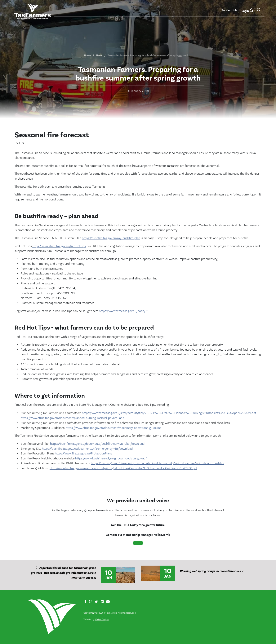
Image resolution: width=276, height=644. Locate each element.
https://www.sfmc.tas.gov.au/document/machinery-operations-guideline (114, 428)
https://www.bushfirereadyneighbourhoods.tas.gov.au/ (111, 458)
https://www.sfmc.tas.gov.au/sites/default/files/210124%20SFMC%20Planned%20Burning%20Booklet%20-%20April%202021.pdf (169, 413)
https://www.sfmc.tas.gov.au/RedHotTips (59, 246)
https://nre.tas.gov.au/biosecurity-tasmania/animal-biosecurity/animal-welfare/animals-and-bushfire (158, 463)
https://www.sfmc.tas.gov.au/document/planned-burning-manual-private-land (72, 418)
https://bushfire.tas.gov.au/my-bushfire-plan (111, 238)
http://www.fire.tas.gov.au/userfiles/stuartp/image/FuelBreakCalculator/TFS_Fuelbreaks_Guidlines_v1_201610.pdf (123, 468)
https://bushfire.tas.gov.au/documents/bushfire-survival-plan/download (97, 444)
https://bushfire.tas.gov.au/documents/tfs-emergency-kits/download (87, 449)
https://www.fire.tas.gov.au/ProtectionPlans (83, 453)
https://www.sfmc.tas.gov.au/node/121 (124, 311)
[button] (259, 11)
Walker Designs (102, 619)
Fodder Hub (229, 10)
